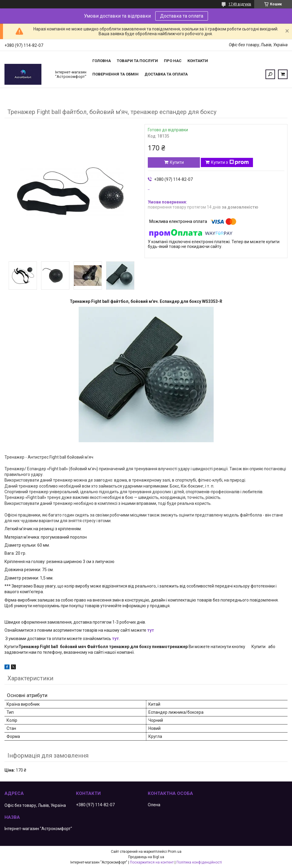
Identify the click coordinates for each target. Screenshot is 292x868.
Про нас (173, 61)
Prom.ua (175, 852)
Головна (102, 61)
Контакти (198, 61)
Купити (177, 162)
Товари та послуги (137, 61)
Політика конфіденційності (199, 862)
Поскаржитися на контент (152, 862)
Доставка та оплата (182, 16)
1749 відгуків (240, 4)
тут (151, 630)
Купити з (230, 162)
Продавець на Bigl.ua (146, 857)
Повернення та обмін (115, 74)
